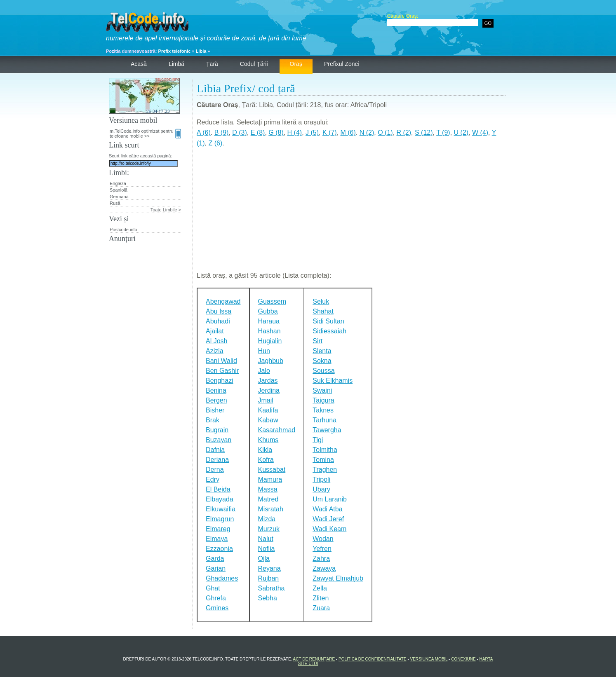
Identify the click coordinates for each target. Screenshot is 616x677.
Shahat (323, 311)
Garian (216, 568)
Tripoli (321, 479)
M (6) (348, 132)
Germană (119, 197)
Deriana (217, 460)
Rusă (115, 203)
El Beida (218, 489)
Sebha (268, 598)
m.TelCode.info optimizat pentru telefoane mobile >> (145, 134)
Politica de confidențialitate (373, 659)
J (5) (312, 132)
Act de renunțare (314, 659)
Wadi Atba (327, 509)
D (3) (240, 132)
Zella (320, 588)
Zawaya (324, 568)
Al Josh (216, 341)
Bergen (216, 400)
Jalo (264, 371)
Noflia (267, 549)
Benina (216, 390)
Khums (268, 440)
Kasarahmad (277, 430)
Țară (212, 64)
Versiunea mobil (429, 659)
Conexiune (463, 659)
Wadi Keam (329, 529)
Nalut (266, 539)
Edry (213, 479)
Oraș (296, 64)
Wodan (323, 539)
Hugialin (270, 341)
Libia (201, 51)
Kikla (265, 450)
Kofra (266, 460)
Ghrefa (216, 598)
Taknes (323, 410)
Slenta (322, 351)
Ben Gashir (222, 371)
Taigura (323, 400)
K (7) (330, 132)
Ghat (213, 588)
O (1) (385, 132)
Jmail (266, 400)
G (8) (276, 132)
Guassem (272, 301)
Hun (264, 351)
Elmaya (217, 539)
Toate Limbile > (166, 210)
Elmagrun (220, 519)
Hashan (269, 331)
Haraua (269, 321)
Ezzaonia (219, 549)
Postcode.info (123, 230)
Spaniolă (119, 190)
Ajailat (215, 331)
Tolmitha (325, 450)
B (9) (222, 132)
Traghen (325, 470)
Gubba (268, 311)
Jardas (268, 381)
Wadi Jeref (328, 519)
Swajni (322, 390)
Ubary (321, 489)
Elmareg (218, 529)
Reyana (269, 568)
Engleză (118, 183)
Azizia (215, 351)
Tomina (323, 460)
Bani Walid (221, 361)
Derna (215, 470)
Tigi (318, 440)
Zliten (321, 598)
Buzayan (219, 440)
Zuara (321, 608)
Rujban (269, 578)
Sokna (322, 361)
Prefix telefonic (175, 51)
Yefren (322, 549)
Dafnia (215, 450)
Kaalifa (268, 410)
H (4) (295, 132)
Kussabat (272, 470)
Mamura (270, 479)
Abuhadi (218, 321)
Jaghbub (271, 361)
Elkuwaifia (221, 509)
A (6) (204, 132)
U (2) (461, 132)
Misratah (271, 509)
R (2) (404, 132)
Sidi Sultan (328, 321)
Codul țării (254, 64)
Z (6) (215, 143)
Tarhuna (324, 420)
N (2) (367, 132)
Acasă (139, 64)
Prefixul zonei (342, 64)
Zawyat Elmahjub (338, 578)
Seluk (321, 301)
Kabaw (268, 420)
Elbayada (220, 499)
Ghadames (222, 578)
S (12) (424, 132)
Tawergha (327, 430)
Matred (268, 499)
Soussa (323, 371)
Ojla (264, 559)
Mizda (267, 519)
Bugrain (217, 430)
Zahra (321, 559)
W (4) (480, 132)
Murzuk (269, 529)
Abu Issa (219, 311)
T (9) (443, 132)
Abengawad (223, 301)
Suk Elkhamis (333, 381)
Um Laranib (330, 499)
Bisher (215, 410)
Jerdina (269, 390)
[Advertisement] (351, 213)
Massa (268, 489)
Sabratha (272, 588)
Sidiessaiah (329, 331)
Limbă (176, 64)
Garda (215, 559)
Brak (213, 420)
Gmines (217, 608)
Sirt (317, 341)
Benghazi (220, 381)
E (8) (258, 132)
